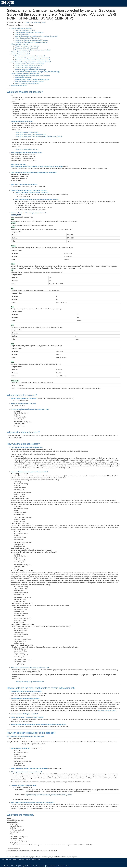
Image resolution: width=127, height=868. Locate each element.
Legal (14, 858)
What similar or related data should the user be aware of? (33, 60)
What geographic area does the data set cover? (30, 32)
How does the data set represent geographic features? (32, 40)
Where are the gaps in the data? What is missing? (30, 70)
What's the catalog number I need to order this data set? (32, 80)
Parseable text (36, 22)
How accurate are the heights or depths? (27, 68)
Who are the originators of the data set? (27, 46)
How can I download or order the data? (27, 84)
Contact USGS (36, 858)
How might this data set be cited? (25, 30)
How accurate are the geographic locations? (28, 66)
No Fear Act (61, 865)
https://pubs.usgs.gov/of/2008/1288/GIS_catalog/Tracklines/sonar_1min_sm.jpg (37, 167)
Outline (27, 22)
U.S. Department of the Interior (10, 865)
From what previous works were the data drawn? (30, 56)
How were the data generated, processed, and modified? (32, 58)
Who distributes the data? (23, 78)
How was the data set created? (20, 54)
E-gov (43, 865)
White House (36, 865)
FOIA (67, 865)
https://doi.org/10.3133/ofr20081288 (27, 132)
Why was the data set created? (20, 52)
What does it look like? (22, 34)
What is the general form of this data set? (28, 38)
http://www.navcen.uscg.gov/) (107, 709)
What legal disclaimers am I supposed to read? (29, 82)
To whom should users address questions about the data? (33, 50)
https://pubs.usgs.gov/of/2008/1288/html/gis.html (31, 134)
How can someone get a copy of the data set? (25, 74)
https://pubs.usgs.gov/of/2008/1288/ (27, 149)
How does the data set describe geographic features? (31, 42)
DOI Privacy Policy (6, 858)
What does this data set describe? (21, 28)
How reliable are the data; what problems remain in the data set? (31, 62)
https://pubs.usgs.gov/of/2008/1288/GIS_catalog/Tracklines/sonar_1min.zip (39, 136)
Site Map (28, 858)
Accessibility (21, 858)
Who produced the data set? (20, 44)
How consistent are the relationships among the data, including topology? (37, 72)
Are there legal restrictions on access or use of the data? (32, 76)
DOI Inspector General (25, 865)
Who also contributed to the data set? (26, 48)
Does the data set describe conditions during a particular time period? (36, 36)
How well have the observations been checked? (30, 64)
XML (44, 22)
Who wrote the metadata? (19, 86)
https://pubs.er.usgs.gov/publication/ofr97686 (30, 680)
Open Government (51, 865)
